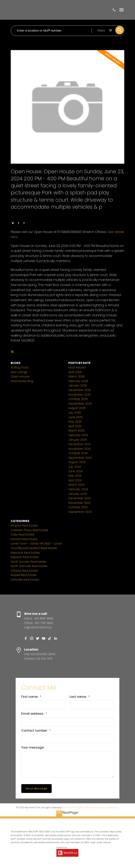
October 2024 (78, 453)
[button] (26, 638)
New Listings (19, 372)
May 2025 (75, 422)
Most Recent (77, 367)
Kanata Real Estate (24, 539)
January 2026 (78, 385)
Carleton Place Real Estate (29, 530)
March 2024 (76, 485)
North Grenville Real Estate (29, 566)
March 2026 (76, 376)
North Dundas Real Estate (28, 562)
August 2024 (77, 462)
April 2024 (75, 480)
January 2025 (78, 440)
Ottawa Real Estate (34, 218)
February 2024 (78, 489)
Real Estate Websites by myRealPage (99, 807)
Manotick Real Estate (25, 553)
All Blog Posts (20, 367)
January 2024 (78, 494)
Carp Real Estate (22, 535)
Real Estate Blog (22, 381)
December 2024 (80, 444)
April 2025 (75, 426)
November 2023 (79, 503)
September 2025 (80, 404)
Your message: (33, 747)
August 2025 (77, 408)
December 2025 (80, 390)
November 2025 (79, 395)
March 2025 (76, 431)
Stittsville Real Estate (25, 580)
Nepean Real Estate (25, 557)
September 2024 (80, 458)
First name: (30, 697)
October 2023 (78, 507)
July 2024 (75, 467)
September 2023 (80, 512)
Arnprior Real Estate (24, 526)
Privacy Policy (70, 807)
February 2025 (78, 435)
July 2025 (75, 413)
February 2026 (78, 381)
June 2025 (75, 417)
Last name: (78, 697)
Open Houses (20, 376)
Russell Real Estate (24, 575)
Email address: (33, 714)
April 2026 (75, 372)
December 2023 (80, 498)
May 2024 (75, 476)
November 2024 (79, 449)
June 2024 (75, 471)
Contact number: (35, 731)
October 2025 (78, 399)
